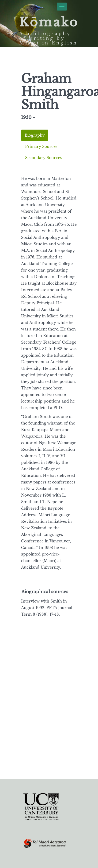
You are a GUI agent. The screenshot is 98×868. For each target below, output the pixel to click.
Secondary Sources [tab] (43, 158)
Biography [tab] (35, 135)
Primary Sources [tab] (41, 146)
